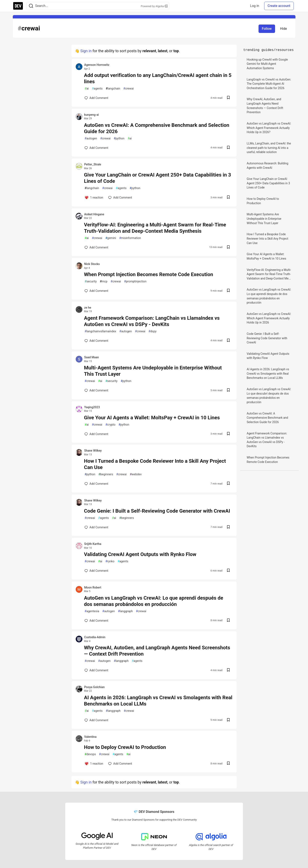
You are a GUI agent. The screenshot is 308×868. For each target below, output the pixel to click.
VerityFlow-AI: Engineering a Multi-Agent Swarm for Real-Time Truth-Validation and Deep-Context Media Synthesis (155, 228)
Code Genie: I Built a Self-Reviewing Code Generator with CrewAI (157, 511)
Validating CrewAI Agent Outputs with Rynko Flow (140, 554)
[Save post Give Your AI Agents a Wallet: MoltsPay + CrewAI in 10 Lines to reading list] (228, 434)
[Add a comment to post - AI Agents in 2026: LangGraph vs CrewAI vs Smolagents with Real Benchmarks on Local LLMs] (96, 720)
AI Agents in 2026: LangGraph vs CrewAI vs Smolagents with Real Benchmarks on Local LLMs (158, 701)
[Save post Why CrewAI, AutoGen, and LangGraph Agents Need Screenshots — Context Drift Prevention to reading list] (228, 670)
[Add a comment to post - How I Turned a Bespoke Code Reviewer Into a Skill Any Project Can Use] (96, 484)
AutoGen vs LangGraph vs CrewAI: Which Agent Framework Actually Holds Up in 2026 (269, 318)
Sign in (86, 51)
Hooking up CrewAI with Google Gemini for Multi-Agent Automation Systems (267, 64)
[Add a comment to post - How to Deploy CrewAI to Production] (94, 764)
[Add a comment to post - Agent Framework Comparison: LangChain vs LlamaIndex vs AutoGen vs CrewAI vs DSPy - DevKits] (96, 341)
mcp (104, 281)
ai (87, 89)
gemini (111, 238)
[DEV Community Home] (18, 6)
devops (90, 754)
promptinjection (135, 281)
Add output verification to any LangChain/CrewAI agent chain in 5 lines (158, 78)
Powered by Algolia (154, 6)
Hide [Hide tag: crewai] (284, 29)
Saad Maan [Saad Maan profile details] (92, 357)
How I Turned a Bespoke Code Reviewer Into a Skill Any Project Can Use (155, 464)
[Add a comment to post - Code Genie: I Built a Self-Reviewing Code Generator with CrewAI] (96, 527)
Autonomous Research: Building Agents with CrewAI (268, 166)
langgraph (125, 611)
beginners (106, 474)
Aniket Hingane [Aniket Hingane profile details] (94, 214)
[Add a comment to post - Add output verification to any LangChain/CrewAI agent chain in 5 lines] (96, 98)
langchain (113, 89)
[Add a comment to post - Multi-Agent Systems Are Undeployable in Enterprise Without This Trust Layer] (96, 390)
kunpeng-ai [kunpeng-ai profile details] (92, 115)
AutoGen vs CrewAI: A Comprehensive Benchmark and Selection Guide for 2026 (157, 128)
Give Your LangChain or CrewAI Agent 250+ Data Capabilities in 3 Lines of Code (158, 178)
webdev (136, 474)
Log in (255, 6)
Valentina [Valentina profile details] (90, 737)
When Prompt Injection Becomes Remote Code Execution (149, 274)
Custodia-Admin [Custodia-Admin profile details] (95, 637)
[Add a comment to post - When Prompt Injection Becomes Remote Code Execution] (96, 291)
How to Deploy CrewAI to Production (125, 747)
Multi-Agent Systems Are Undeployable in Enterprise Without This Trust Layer (153, 371)
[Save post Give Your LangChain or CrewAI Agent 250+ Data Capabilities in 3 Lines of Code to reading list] (228, 198)
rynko (110, 561)
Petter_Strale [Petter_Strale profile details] (93, 164)
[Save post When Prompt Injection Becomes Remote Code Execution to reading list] (228, 291)
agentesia (92, 611)
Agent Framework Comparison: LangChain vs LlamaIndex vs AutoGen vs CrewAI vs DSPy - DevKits (152, 321)
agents (97, 89)
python (119, 138)
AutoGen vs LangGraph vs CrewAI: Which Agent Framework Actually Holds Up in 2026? (269, 128)
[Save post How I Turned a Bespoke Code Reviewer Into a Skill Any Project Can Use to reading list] (228, 484)
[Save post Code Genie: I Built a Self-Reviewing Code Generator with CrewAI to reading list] (228, 527)
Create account (279, 6)
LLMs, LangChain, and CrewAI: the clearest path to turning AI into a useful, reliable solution (269, 148)
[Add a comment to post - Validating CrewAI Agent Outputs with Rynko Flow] (96, 571)
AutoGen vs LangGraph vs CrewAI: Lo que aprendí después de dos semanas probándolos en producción (154, 601)
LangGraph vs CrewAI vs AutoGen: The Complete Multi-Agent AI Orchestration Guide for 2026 (269, 84)
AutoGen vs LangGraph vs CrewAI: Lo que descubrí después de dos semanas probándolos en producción (269, 396)
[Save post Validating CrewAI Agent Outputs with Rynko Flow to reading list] (228, 571)
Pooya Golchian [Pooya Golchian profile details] (94, 687)
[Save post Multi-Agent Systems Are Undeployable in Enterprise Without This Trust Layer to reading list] (228, 390)
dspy (152, 331)
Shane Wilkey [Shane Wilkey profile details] (93, 451)
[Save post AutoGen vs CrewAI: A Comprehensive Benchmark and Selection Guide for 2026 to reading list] (228, 148)
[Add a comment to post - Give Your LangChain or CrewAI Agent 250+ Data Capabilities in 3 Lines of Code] (94, 198)
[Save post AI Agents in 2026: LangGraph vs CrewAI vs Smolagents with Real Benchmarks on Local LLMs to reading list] (228, 720)
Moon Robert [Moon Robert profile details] (93, 587)
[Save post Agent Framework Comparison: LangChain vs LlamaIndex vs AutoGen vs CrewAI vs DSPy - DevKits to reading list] (228, 341)
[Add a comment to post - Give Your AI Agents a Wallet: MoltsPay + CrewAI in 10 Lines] (96, 434)
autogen (91, 138)
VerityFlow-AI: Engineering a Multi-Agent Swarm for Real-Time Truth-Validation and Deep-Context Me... (269, 274)
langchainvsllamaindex (101, 331)
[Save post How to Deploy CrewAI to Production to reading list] (228, 764)
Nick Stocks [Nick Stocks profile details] (92, 264)
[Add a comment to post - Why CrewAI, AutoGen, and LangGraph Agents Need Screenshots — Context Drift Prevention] (96, 670)
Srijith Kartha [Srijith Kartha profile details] (93, 544)
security (91, 281)
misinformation (130, 238)
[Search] (31, 6)
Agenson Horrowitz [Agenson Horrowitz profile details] (97, 65)
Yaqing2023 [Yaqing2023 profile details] (92, 407)
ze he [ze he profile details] (88, 308)
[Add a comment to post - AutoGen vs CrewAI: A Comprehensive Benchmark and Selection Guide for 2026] (96, 148)
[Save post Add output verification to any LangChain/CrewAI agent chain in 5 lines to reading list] (228, 98)
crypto (110, 425)
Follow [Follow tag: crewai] (267, 29)
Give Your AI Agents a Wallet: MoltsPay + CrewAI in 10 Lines (152, 418)
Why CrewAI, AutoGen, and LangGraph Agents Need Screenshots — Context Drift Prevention (157, 651)
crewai (129, 89)
